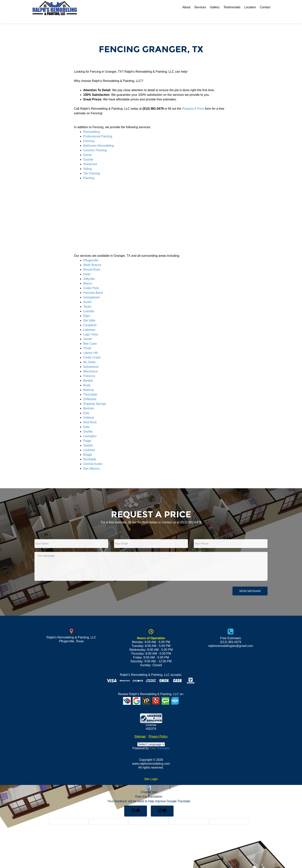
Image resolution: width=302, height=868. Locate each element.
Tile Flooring (92, 167)
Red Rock (90, 415)
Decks (87, 148)
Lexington (90, 429)
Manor (88, 277)
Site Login (151, 772)
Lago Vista (90, 328)
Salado (88, 439)
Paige (87, 434)
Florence (89, 369)
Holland (88, 411)
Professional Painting (98, 130)
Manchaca (90, 365)
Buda (87, 378)
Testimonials (232, 7)
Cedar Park (91, 281)
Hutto (87, 267)
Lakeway (89, 323)
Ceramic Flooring (95, 144)
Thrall (87, 341)
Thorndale (90, 388)
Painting (89, 171)
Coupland (90, 318)
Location (250, 7)
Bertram (89, 402)
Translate (160, 741)
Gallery (215, 7)
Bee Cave (90, 337)
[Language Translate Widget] (151, 738)
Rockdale (90, 453)
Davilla (88, 425)
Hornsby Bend (93, 286)
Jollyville (89, 272)
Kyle (86, 406)
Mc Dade (89, 355)
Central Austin (93, 457)
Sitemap (140, 730)
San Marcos (91, 462)
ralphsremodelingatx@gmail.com (231, 639)
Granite (88, 153)
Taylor (87, 300)
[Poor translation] (162, 804)
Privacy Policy (158, 730)
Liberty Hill (90, 346)
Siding (87, 162)
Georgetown (92, 291)
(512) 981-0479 (191, 516)
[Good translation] (136, 804)
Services (200, 7)
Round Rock (92, 263)
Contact (265, 7)
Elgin (87, 309)
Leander (89, 304)
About (186, 7)
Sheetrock (90, 157)
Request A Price (193, 102)
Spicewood (91, 360)
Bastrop (89, 383)
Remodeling (91, 125)
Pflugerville (91, 254)
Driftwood (90, 392)
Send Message (250, 584)
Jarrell (87, 332)
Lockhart (89, 443)
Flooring (89, 134)
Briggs (88, 448)
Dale (86, 420)
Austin (87, 295)
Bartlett (88, 374)
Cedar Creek (92, 351)
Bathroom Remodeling (99, 139)
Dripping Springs (95, 397)
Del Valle (89, 314)
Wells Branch (92, 258)
